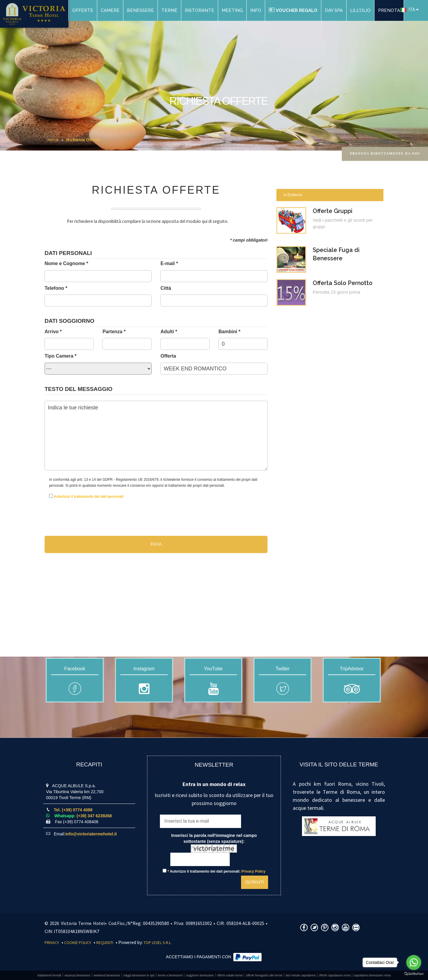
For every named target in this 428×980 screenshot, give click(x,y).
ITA (408, 10)
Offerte (83, 10)
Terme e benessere (170, 975)
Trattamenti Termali (49, 975)
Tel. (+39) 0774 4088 (73, 810)
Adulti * (169, 332)
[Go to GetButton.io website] (414, 974)
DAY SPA (334, 10)
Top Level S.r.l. (158, 943)
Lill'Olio (360, 10)
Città (166, 288)
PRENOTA (389, 10)
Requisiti (105, 943)
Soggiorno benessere (200, 975)
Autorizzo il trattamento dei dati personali (89, 497)
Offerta (168, 356)
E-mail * (169, 263)
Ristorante (200, 10)
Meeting (232, 10)
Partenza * (114, 332)
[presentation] (84, 513)
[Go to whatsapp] (414, 962)
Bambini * (229, 332)
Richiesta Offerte (83, 140)
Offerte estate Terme (230, 975)
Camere (110, 10)
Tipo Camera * (60, 356)
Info (256, 10)
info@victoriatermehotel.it (91, 834)
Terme (169, 10)
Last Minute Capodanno (301, 975)
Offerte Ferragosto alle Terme (264, 975)
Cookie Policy (78, 943)
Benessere (140, 10)
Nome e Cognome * (66, 263)
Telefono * (56, 288)
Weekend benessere (107, 975)
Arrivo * (53, 332)
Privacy (52, 943)
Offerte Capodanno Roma (335, 975)
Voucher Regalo (293, 10)
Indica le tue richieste (156, 436)
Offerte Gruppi (333, 211)
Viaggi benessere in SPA (139, 975)
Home (53, 140)
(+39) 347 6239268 (94, 816)
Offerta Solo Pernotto (344, 284)
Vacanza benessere (77, 975)
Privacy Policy (253, 871)
